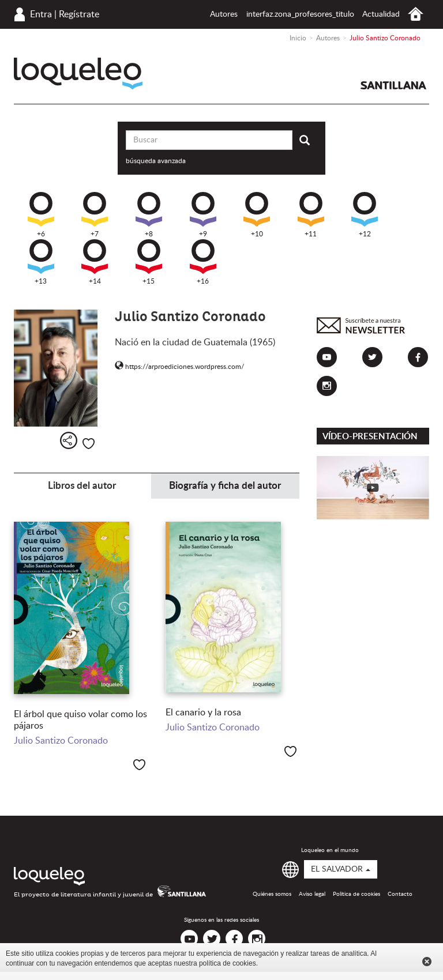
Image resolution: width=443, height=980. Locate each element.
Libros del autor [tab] (82, 486)
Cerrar (427, 962)
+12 (365, 215)
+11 (311, 215)
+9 (203, 215)
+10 (257, 215)
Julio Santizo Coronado (61, 741)
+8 (149, 215)
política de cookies (228, 963)
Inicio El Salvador (416, 14)
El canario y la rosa (203, 713)
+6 (41, 215)
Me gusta (89, 444)
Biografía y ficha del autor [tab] (225, 486)
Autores (224, 14)
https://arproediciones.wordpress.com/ (179, 367)
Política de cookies (356, 894)
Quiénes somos (272, 894)
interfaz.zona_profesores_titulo (300, 14)
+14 (95, 262)
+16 (203, 262)
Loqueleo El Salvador (78, 73)
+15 (149, 262)
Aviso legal (312, 894)
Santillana (393, 85)
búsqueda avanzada (156, 161)
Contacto (400, 894)
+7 (95, 215)
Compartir (69, 440)
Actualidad (381, 14)
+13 (41, 262)
